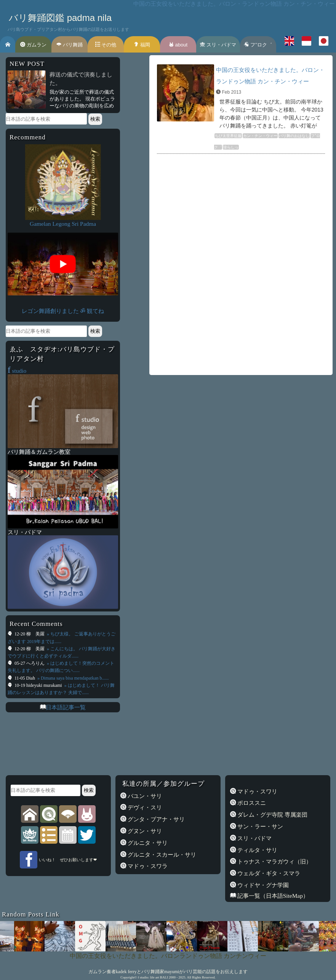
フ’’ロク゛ (258, 45)
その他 (106, 45)
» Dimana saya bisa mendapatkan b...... (73, 678)
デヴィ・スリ (144, 807)
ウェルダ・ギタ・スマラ (268, 873)
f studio (143, 977)
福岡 (142, 45)
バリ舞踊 (70, 45)
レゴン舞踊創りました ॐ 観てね (63, 311)
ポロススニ (251, 803)
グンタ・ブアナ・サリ (155, 819)
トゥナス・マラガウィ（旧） (274, 861)
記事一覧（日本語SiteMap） (272, 896)
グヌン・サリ (144, 831)
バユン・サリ (144, 796)
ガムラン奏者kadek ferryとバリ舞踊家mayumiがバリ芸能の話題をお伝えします (168, 972)
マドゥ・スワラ (147, 866)
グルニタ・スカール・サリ (161, 855)
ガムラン (33, 45)
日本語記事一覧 (66, 707)
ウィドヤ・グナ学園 (262, 885)
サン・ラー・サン (259, 826)
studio (17, 371)
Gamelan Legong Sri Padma (63, 224)
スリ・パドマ (218, 45)
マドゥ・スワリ (257, 791)
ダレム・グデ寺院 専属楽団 (272, 815)
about (178, 45)
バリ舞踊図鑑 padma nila (60, 18)
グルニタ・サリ (147, 843)
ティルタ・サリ (257, 850)
